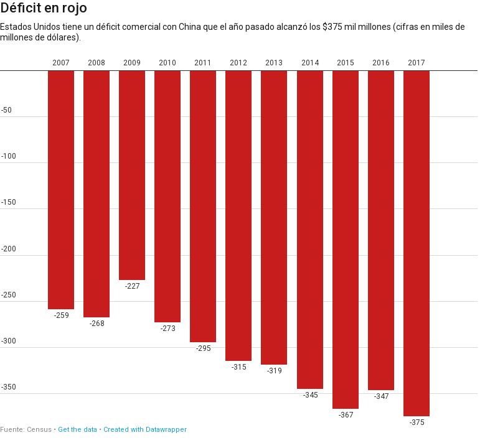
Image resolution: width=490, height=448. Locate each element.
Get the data (78, 430)
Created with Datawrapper (145, 430)
